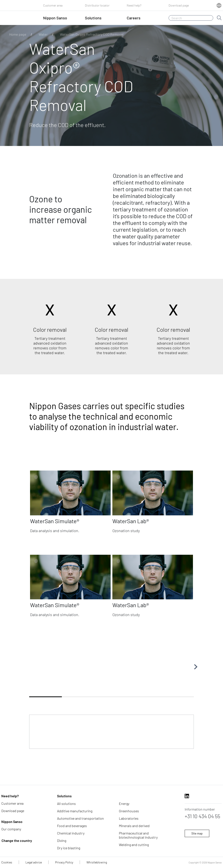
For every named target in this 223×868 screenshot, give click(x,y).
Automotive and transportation (80, 818)
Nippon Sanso (12, 822)
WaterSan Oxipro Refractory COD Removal (92, 34)
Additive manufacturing (75, 811)
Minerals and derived (134, 826)
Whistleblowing (97, 862)
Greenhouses (129, 811)
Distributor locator (97, 5)
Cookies (7, 862)
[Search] (191, 18)
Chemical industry (71, 833)
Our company (11, 829)
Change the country (17, 840)
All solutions (66, 803)
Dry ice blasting (69, 848)
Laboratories (129, 818)
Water (43, 34)
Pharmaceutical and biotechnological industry (138, 835)
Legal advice (34, 862)
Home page (18, 34)
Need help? (134, 5)
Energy (124, 803)
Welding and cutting (134, 845)
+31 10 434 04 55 (202, 816)
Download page (179, 5)
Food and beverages (72, 826)
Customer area (53, 5)
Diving (62, 840)
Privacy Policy (64, 862)
